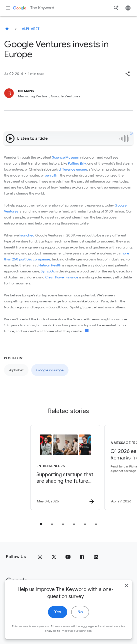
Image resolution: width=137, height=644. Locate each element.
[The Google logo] (17, 581)
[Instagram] (40, 557)
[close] (126, 597)
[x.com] (54, 557)
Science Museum (66, 157)
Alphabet (31, 29)
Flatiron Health (50, 265)
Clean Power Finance (62, 277)
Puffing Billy (77, 163)
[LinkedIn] (96, 557)
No (80, 624)
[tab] (41, 524)
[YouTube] (68, 557)
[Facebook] (82, 557)
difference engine (73, 169)
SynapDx (48, 271)
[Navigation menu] (8, 8)
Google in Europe (50, 370)
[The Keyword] (7, 29)
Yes (58, 624)
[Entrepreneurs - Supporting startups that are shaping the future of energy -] (65, 467)
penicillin (52, 175)
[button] (127, 74)
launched (27, 235)
